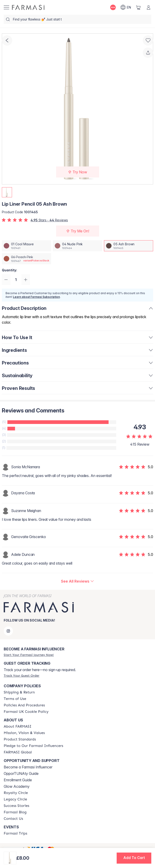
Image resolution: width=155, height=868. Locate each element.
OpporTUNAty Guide (21, 773)
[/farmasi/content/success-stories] (17, 806)
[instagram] (8, 631)
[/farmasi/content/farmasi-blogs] (15, 812)
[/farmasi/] (28, 7)
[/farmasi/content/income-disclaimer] (26, 712)
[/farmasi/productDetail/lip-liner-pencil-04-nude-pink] (77, 246)
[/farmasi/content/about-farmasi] (18, 726)
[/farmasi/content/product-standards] (20, 739)
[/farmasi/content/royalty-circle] (16, 793)
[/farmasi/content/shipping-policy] (19, 692)
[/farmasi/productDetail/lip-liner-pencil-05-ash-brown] (129, 246)
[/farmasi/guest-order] (21, 675)
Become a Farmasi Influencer (28, 767)
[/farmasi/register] (29, 655)
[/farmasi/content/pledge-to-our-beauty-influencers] (33, 746)
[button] (134, 858)
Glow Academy (17, 786)
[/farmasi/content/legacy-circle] (15, 799)
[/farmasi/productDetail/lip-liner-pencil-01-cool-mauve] (26, 246)
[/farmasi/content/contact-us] (13, 819)
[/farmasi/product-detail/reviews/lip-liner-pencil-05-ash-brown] (77, 582)
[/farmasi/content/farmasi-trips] (15, 833)
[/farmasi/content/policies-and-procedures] (24, 705)
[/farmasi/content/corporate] (18, 752)
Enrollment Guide (18, 780)
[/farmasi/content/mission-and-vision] (24, 733)
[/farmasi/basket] (138, 7)
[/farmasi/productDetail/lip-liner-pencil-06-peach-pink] (26, 259)
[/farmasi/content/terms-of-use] (15, 699)
